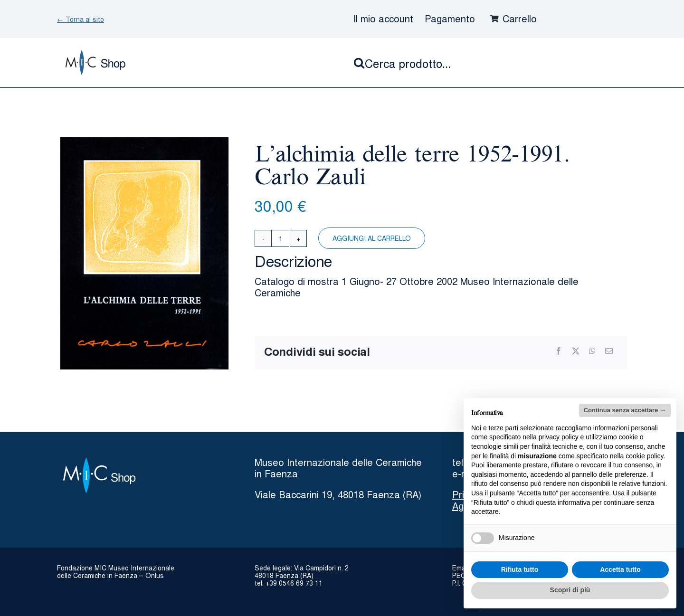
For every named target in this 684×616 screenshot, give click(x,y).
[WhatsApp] (592, 351)
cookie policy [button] (644, 456)
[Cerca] (359, 63)
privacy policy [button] (559, 437)
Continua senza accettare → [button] (625, 410)
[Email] (609, 351)
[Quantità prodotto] (281, 238)
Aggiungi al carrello (372, 238)
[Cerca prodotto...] (490, 63)
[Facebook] (559, 351)
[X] (576, 351)
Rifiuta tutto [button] (520, 569)
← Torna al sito (81, 19)
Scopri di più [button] (570, 590)
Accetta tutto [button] (620, 569)
